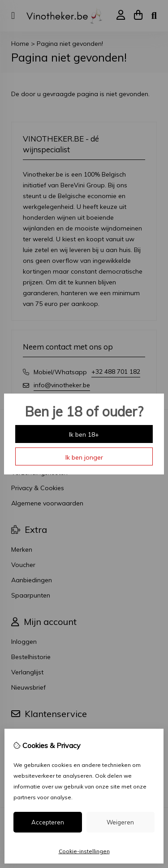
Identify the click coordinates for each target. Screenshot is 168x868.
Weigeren (120, 822)
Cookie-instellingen (84, 851)
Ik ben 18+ (84, 434)
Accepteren (48, 822)
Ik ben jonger (84, 457)
